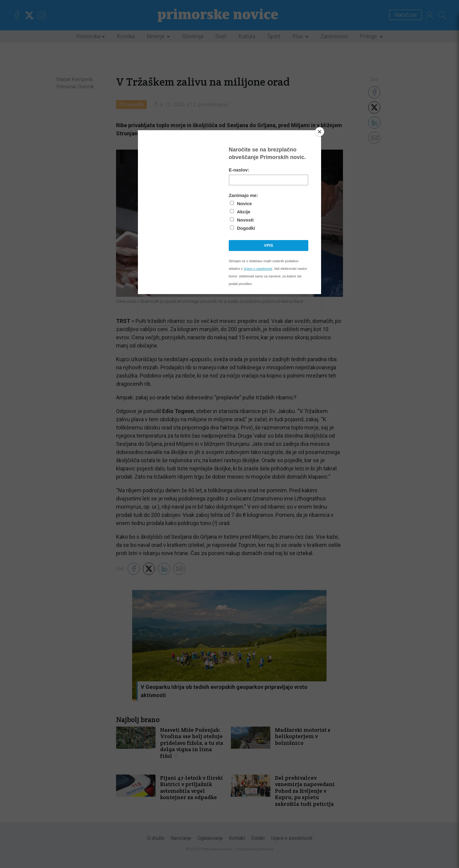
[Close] (320, 132)
